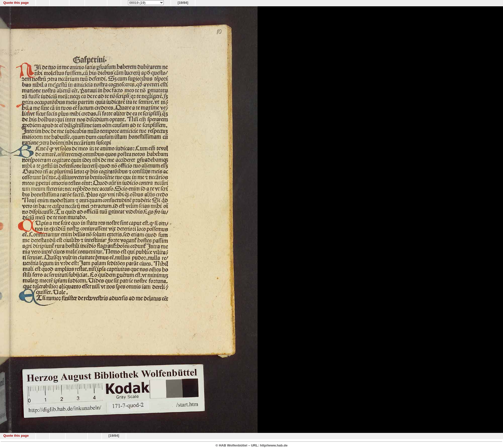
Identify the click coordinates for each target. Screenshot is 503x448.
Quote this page (16, 3)
